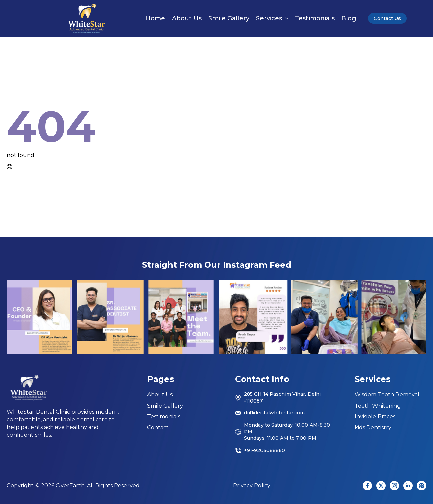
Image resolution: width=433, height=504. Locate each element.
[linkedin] (408, 486)
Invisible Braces (375, 417)
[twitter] (381, 486)
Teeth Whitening (378, 406)
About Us (187, 18)
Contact (158, 427)
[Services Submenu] (285, 18)
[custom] (421, 486)
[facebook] (367, 486)
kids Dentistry (373, 427)
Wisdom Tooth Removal (387, 395)
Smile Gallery (229, 18)
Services (269, 18)
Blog (349, 18)
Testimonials (315, 18)
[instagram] (394, 486)
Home (155, 18)
